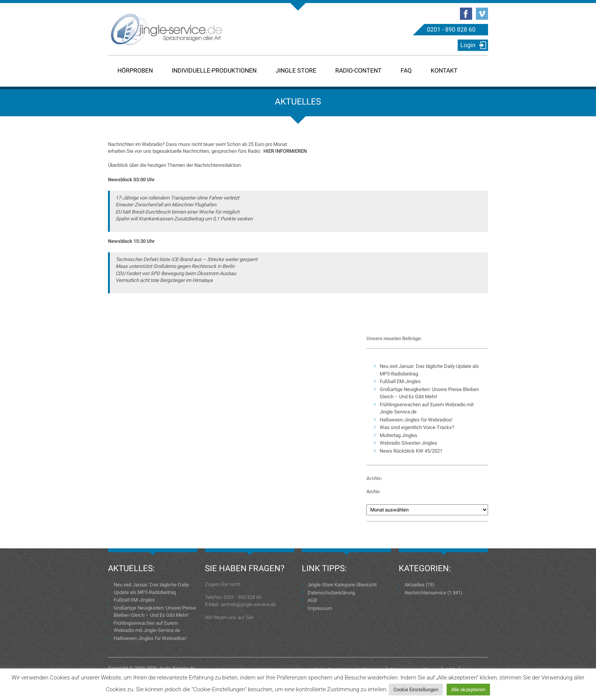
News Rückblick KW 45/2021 (411, 451)
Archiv (373, 492)
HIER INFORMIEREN (285, 151)
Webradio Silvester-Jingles (408, 443)
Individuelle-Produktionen (214, 70)
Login (468, 45)
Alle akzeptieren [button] (468, 690)
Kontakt (444, 70)
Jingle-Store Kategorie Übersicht (342, 585)
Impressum (320, 608)
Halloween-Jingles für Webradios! (416, 420)
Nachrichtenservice (425, 593)
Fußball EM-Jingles (400, 381)
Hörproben (135, 70)
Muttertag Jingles (399, 435)
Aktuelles (415, 585)
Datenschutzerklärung (331, 593)
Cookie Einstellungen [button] (416, 690)
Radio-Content (358, 70)
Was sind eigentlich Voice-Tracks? (417, 427)
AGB (312, 600)
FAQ (406, 70)
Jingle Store (296, 70)
